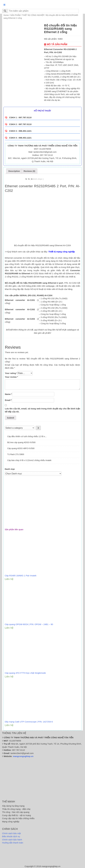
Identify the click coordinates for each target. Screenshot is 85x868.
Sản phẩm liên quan (14, 529)
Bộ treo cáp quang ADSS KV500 (21, 442)
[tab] (14, 171)
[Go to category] (38, 428)
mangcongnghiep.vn (23, 756)
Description (14, 171)
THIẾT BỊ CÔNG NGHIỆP (33, 15)
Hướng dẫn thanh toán (13, 843)
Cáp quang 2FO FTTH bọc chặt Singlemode (25, 673)
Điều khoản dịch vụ (11, 836)
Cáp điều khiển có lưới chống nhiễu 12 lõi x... (27, 436)
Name (8, 394)
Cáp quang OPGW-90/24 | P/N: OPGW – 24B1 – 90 (29, 624)
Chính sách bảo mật (11, 833)
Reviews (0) (29, 171)
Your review (11, 377)
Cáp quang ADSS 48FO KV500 (21, 448)
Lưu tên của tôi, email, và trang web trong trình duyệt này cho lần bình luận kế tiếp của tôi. (42, 410)
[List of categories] (20, 428)
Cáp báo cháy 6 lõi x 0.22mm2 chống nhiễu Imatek (29, 460)
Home (6, 15)
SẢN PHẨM (15, 15)
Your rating (11, 373)
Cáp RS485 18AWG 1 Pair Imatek (21, 576)
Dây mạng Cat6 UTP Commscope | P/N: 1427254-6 (29, 722)
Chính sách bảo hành (12, 840)
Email (8, 400)
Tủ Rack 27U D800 (16, 454)
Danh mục (10, 469)
